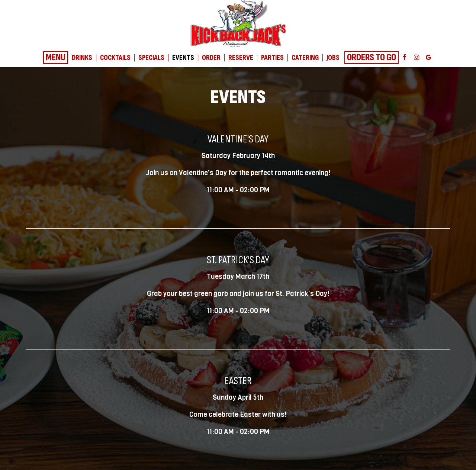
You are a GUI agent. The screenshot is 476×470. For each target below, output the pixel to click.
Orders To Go (372, 57)
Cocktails (115, 58)
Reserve (241, 58)
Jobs (333, 58)
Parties (272, 58)
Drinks (82, 58)
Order (211, 58)
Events (183, 58)
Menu (56, 57)
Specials (151, 58)
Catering (305, 58)
